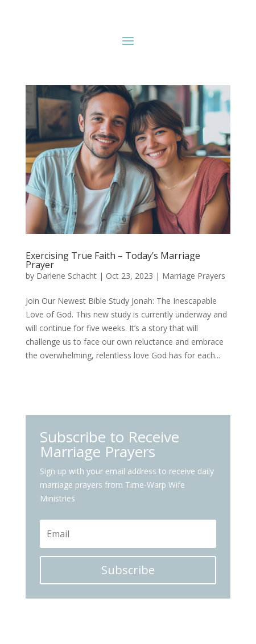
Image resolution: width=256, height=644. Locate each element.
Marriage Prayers (194, 276)
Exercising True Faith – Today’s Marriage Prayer (113, 260)
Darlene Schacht (67, 276)
